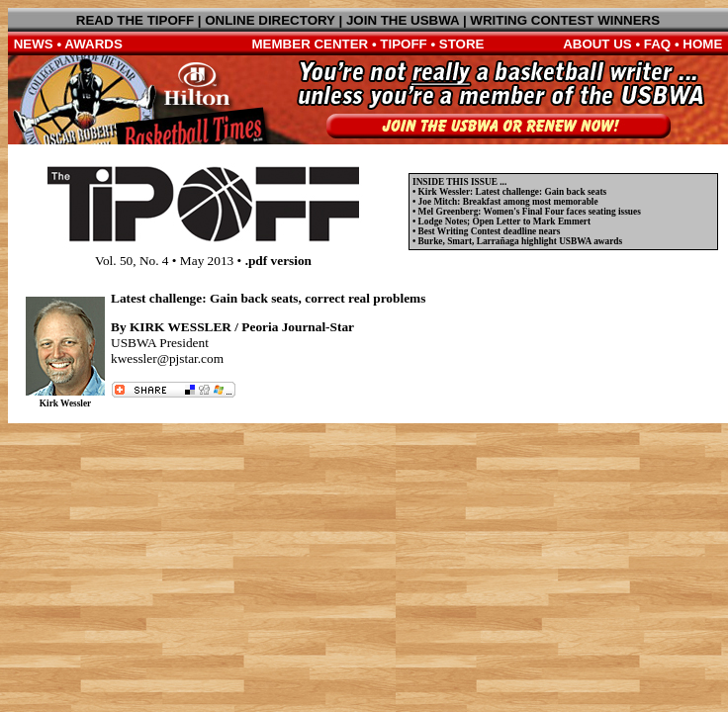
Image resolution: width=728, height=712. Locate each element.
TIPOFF (403, 44)
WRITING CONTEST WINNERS (565, 20)
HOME (702, 44)
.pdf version (278, 261)
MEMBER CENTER (311, 44)
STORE (462, 44)
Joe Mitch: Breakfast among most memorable (508, 202)
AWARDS (93, 44)
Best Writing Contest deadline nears (490, 231)
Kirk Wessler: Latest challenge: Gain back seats (513, 192)
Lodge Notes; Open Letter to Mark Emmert (504, 222)
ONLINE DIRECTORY (270, 20)
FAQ (657, 44)
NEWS (34, 44)
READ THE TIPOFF (135, 20)
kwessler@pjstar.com (167, 358)
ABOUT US (597, 44)
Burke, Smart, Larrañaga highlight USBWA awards (521, 241)
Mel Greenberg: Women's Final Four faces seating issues (530, 212)
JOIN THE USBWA (403, 20)
